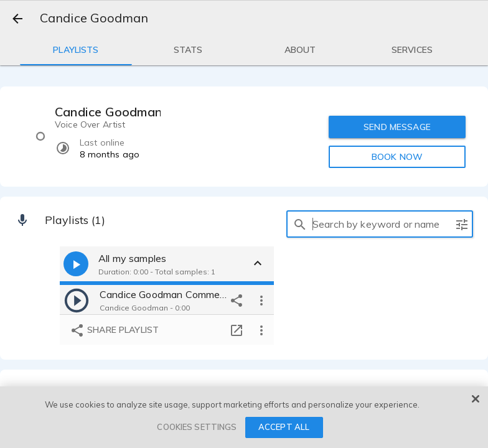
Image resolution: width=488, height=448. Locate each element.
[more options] (261, 300)
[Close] (476, 399)
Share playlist (114, 330)
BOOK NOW (397, 157)
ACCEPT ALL (284, 427)
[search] (300, 224)
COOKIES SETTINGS (197, 427)
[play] (77, 300)
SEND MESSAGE (397, 127)
